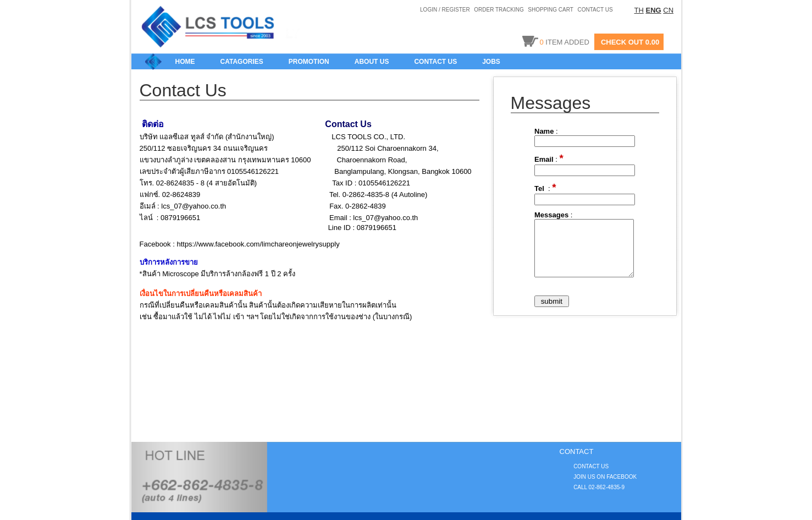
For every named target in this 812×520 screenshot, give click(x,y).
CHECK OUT (622, 42)
